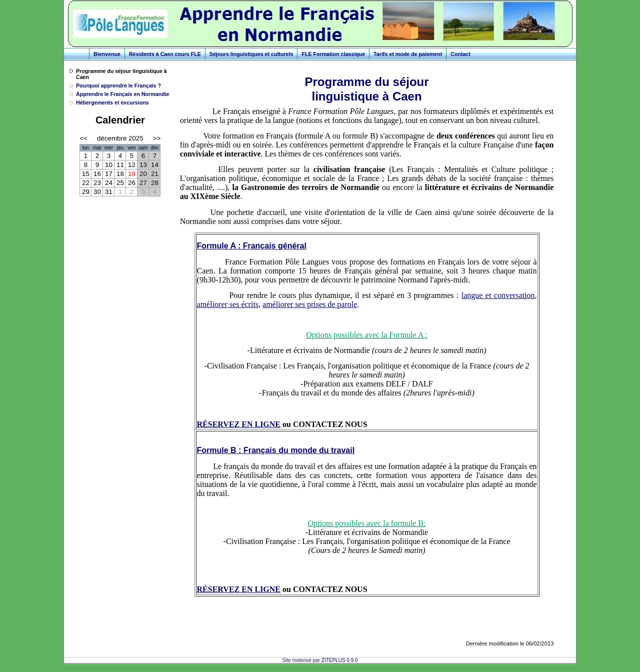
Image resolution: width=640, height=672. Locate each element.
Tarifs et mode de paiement (408, 54)
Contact (460, 54)
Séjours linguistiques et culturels (251, 54)
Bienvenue (107, 54)
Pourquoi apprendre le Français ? (118, 85)
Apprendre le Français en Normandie (123, 94)
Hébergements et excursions (112, 102)
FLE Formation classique (333, 54)
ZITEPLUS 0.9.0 (340, 660)
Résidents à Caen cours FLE (165, 54)
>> (157, 138)
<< (83, 138)
